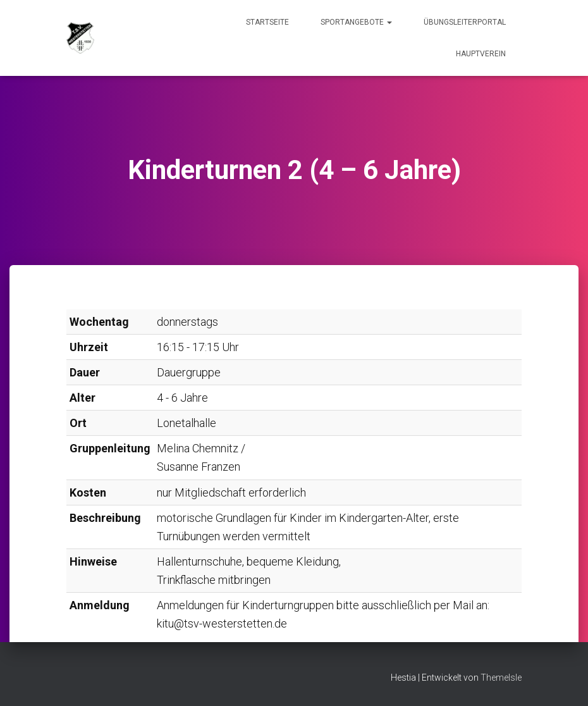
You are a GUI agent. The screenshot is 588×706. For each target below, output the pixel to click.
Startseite (267, 22)
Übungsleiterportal (465, 22)
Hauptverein (481, 54)
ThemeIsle (501, 678)
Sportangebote (356, 22)
